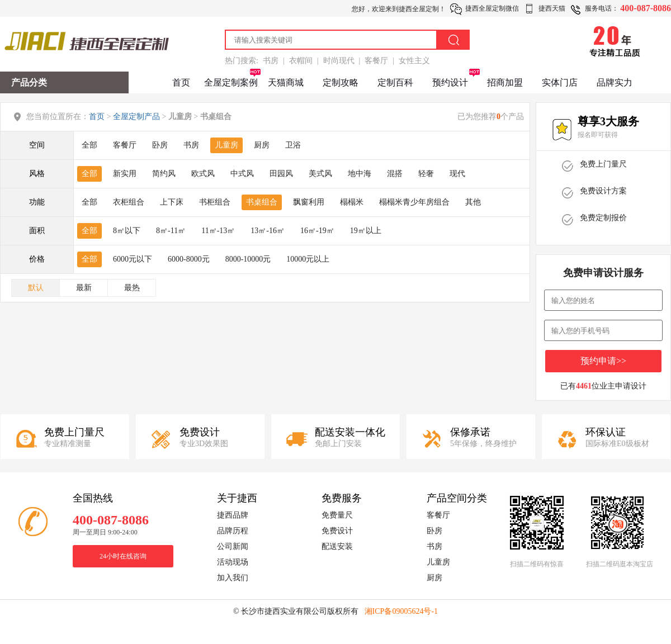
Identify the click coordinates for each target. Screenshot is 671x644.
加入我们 (233, 578)
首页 (181, 82)
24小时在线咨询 (123, 556)
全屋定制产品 (136, 117)
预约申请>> (603, 361)
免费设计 (337, 531)
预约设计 (450, 82)
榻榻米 (352, 202)
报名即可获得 (598, 135)
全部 (89, 145)
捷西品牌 (233, 515)
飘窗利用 (309, 202)
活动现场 (233, 562)
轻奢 (426, 174)
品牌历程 (233, 531)
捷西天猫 (552, 8)
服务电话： (602, 8)
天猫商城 (286, 82)
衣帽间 (301, 61)
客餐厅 (376, 61)
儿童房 (226, 145)
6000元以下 (133, 259)
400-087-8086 (646, 8)
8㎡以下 (127, 231)
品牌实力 (615, 82)
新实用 (125, 174)
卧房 (160, 145)
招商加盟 (505, 82)
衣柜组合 (129, 202)
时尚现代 (339, 61)
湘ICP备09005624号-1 (401, 611)
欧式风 (203, 174)
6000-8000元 (189, 259)
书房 (271, 61)
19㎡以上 (366, 231)
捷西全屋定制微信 (492, 8)
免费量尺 (337, 515)
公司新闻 (233, 546)
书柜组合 (215, 202)
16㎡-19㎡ (317, 231)
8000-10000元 (248, 259)
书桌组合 (262, 202)
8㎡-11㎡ (171, 231)
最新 (84, 288)
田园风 (281, 174)
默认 (36, 288)
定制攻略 (341, 82)
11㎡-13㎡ (218, 231)
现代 (457, 174)
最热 (132, 288)
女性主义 (414, 61)
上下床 (172, 202)
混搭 (395, 174)
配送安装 (337, 546)
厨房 (262, 145)
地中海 (360, 174)
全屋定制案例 (231, 82)
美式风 (320, 174)
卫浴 (293, 145)
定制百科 (395, 82)
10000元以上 (308, 259)
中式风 (242, 174)
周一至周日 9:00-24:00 (105, 532)
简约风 (164, 174)
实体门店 (560, 82)
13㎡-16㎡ (268, 231)
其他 (473, 202)
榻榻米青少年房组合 (414, 202)
